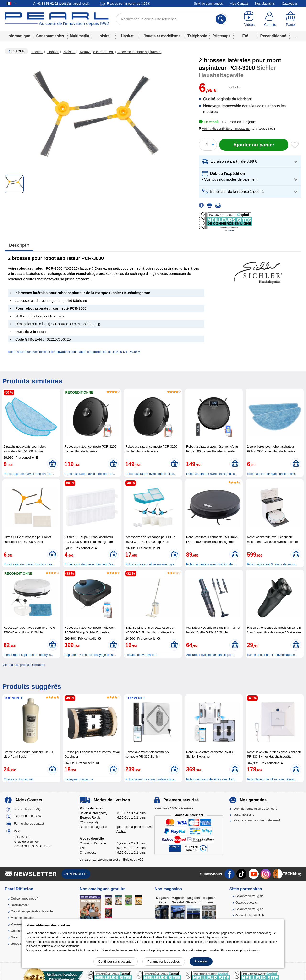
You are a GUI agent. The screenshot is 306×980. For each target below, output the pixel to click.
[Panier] (291, 19)
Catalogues (290, 3)
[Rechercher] (221, 19)
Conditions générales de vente (32, 911)
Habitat (127, 36)
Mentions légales (22, 918)
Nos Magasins (265, 3)
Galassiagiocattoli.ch (250, 915)
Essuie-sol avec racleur (141, 655)
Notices (16, 937)
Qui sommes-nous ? (25, 898)
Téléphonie (197, 36)
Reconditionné (273, 36)
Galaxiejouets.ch (247, 902)
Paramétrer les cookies (164, 961)
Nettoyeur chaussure (79, 779)
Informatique (19, 36)
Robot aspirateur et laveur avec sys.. (150, 564)
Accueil (37, 52)
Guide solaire (20, 944)
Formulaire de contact (29, 824)
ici (258, 950)
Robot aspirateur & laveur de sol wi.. (272, 564)
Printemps (221, 36)
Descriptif (19, 245)
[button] (225, 129)
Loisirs (103, 36)
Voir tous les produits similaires (24, 665)
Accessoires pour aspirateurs (139, 52)
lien (226, 937)
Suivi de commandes (208, 3)
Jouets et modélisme (162, 36)
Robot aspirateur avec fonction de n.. (212, 564)
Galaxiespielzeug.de (249, 896)
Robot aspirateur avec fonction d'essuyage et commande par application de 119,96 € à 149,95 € (74, 352)
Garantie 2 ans (244, 815)
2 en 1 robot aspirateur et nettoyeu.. (28, 655)
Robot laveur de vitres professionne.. (151, 779)
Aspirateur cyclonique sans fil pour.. (211, 655)
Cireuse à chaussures (19, 779)
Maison (69, 52)
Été (245, 36)
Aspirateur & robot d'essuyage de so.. (90, 655)
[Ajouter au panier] (254, 145)
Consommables (50, 36)
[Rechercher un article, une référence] (172, 19)
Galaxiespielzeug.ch (249, 909)
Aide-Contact (239, 3)
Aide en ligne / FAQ (27, 809)
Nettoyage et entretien (96, 52)
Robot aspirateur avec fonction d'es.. (29, 474)
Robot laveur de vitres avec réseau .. (272, 779)
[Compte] (270, 19)
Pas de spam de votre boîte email (257, 820)
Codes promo (20, 931)
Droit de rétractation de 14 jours (256, 809)
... (295, 36)
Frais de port (128, 3)
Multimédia (79, 36)
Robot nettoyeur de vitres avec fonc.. (212, 779)
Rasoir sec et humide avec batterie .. (272, 655)
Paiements (174, 808)
